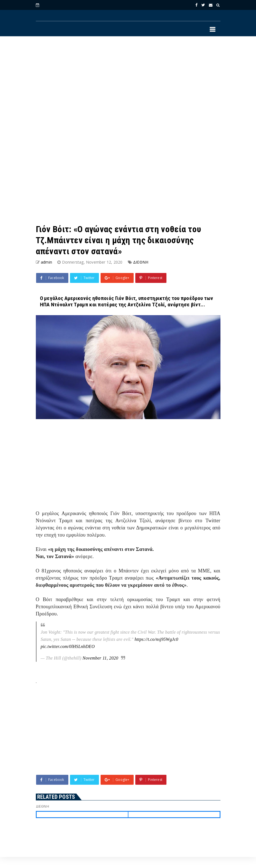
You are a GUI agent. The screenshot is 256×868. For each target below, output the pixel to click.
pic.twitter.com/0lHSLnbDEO (68, 646)
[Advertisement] (128, 86)
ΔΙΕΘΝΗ (141, 262)
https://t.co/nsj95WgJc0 (156, 639)
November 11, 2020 (100, 658)
